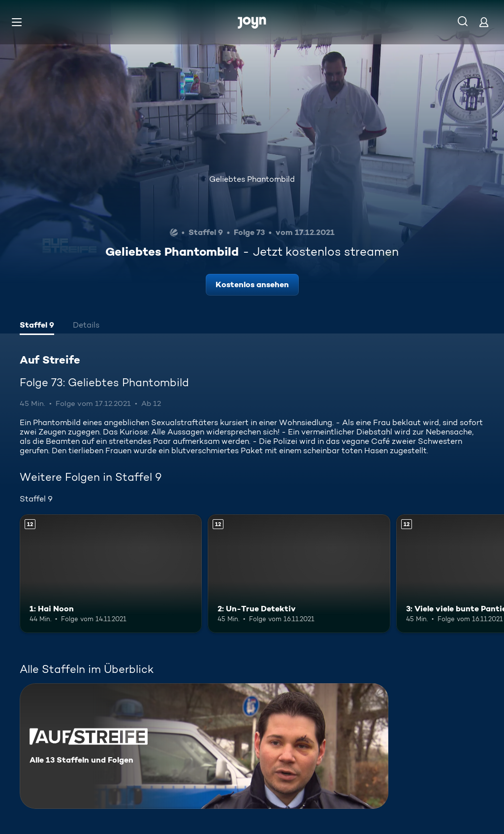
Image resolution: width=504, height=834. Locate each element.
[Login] (484, 22)
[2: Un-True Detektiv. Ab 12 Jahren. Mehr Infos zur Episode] (299, 574)
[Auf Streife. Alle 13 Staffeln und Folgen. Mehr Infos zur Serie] (204, 746)
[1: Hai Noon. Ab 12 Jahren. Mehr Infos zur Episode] (111, 574)
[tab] (37, 326)
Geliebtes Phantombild (252, 179)
